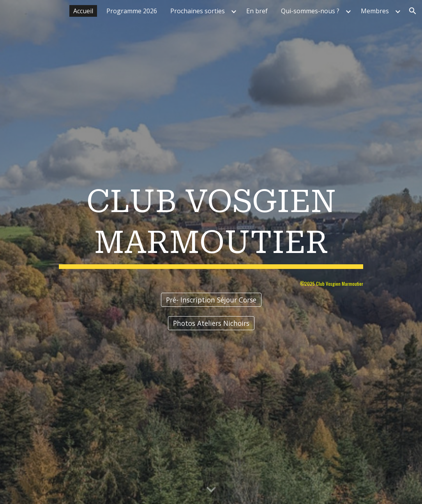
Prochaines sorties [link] (198, 11)
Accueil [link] (83, 11)
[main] (211, 224)
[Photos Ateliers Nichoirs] (211, 323)
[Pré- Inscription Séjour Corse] (211, 300)
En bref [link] (257, 11)
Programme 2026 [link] (132, 11)
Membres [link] (375, 11)
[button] (413, 11)
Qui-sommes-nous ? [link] (310, 11)
